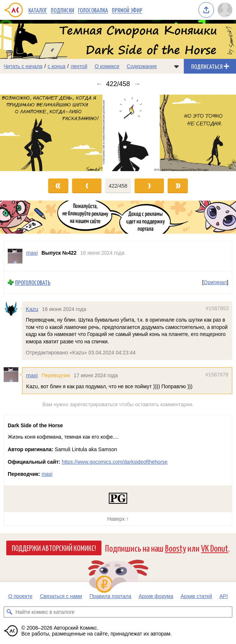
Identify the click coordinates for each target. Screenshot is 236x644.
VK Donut (215, 548)
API (224, 596)
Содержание (142, 66)
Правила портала (110, 596)
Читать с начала (23, 66)
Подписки (62, 10)
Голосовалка (93, 10)
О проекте (20, 596)
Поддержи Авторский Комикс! (54, 548)
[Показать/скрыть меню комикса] (176, 66)
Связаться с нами (61, 596)
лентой (79, 66)
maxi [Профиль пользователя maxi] (32, 253)
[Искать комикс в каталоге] (9, 612)
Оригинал (215, 282)
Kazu (32, 309)
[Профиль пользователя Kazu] (13, 308)
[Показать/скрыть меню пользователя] (225, 10)
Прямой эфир (127, 10)
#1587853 (217, 308)
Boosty (176, 548)
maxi (32, 375)
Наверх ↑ (118, 519)
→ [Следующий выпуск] (137, 84)
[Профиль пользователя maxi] (15, 256)
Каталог (38, 10)
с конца (57, 66)
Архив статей (196, 596)
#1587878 (217, 375)
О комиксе (107, 66)
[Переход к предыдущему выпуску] (30, 133)
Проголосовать (33, 282)
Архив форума (156, 596)
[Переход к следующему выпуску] (118, 133)
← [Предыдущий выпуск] (99, 84)
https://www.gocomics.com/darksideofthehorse (115, 462)
